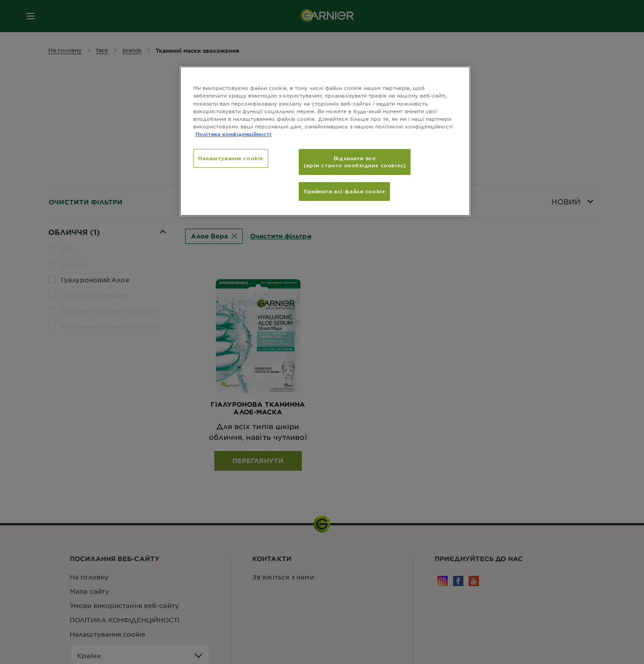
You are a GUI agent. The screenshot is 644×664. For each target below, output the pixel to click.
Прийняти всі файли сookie (344, 191)
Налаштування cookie (231, 158)
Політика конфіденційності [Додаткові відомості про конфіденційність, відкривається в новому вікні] (233, 134)
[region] (325, 141)
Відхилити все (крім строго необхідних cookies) (355, 162)
